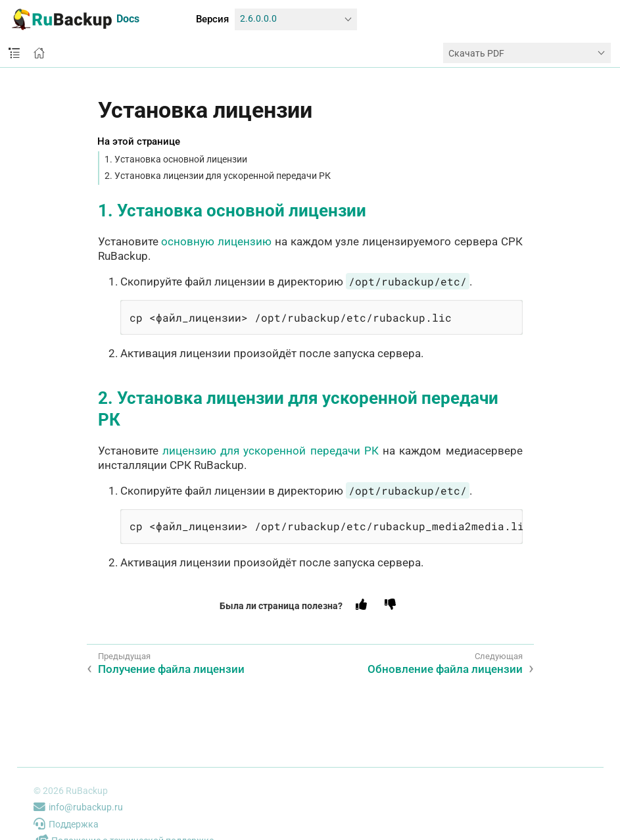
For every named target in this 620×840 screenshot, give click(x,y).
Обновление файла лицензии (445, 669)
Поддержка (66, 824)
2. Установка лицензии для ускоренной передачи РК (218, 176)
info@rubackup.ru (78, 807)
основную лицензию (216, 241)
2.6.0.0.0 (258, 19)
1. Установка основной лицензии (176, 159)
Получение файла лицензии (171, 669)
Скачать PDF (476, 53)
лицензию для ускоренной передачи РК (271, 451)
